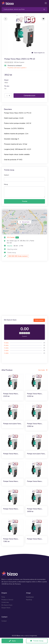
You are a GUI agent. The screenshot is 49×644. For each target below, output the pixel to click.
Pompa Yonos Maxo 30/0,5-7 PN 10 (34, 424)
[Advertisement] (24, 289)
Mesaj (6, 184)
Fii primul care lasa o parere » (17, 68)
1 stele (6, 353)
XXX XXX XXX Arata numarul (18, 256)
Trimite (25, 201)
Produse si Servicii (7, 600)
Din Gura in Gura (7, 605)
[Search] (21, 9)
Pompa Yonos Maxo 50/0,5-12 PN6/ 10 (10, 481)
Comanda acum (30, 96)
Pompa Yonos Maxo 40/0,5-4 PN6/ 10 (34, 509)
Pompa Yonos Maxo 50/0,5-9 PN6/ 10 (10, 509)
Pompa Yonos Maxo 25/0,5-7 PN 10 (34, 394)
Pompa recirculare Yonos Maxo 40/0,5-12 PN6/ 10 (36, 454)
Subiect (6, 175)
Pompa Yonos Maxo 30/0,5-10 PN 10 (10, 454)
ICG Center (11, 237)
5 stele (6, 343)
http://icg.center (12, 249)
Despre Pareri (6, 608)
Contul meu (5, 602)
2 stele (6, 350)
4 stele (6, 345)
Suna (12, 641)
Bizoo (19, 636)
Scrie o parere (39, 320)
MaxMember (30, 597)
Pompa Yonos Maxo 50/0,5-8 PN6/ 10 (34, 481)
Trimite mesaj (12, 253)
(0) (44, 343)
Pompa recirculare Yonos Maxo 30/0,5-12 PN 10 (12, 424)
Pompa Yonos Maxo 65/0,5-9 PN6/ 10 (10, 539)
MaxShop (29, 600)
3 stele (6, 348)
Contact (4, 621)
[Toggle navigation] (46, 3)
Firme (3, 597)
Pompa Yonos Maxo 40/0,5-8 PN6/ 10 (34, 539)
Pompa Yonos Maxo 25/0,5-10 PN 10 (10, 394)
